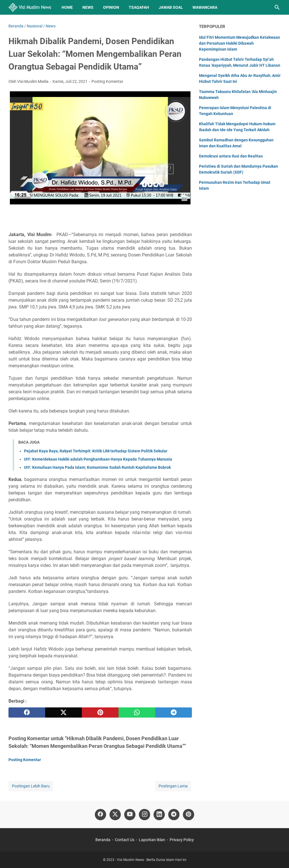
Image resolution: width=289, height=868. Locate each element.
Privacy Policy (182, 840)
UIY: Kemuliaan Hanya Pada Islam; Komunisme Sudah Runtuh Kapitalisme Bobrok (97, 467)
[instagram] (144, 815)
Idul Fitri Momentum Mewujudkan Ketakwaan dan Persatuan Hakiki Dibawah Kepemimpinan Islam (239, 43)
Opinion (111, 7)
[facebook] (27, 712)
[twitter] (64, 712)
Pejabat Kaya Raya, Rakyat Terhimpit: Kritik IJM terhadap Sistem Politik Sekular (96, 451)
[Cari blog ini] (277, 7)
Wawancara (205, 7)
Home (67, 7)
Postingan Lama (173, 786)
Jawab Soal (171, 7)
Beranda (103, 840)
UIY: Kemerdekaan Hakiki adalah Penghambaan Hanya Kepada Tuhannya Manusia (98, 459)
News (88, 7)
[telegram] (174, 712)
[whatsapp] (137, 712)
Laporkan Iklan (152, 840)
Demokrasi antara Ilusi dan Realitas (231, 156)
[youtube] (130, 815)
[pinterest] (100, 712)
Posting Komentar (107, 81)
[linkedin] (159, 815)
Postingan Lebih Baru (31, 786)
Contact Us (125, 840)
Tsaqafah (139, 7)
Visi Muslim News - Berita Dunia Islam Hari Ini (152, 860)
